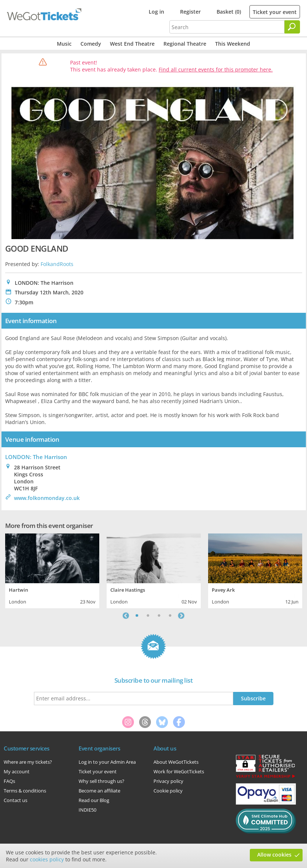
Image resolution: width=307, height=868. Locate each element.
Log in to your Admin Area (107, 762)
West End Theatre (132, 44)
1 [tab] (137, 616)
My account (17, 771)
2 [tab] (148, 616)
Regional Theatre (185, 44)
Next (181, 616)
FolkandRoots (57, 264)
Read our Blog (94, 800)
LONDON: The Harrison (36, 457)
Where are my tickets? (28, 762)
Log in (156, 12)
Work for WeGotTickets (179, 771)
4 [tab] (170, 616)
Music (64, 44)
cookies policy (47, 859)
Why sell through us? (101, 781)
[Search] (292, 27)
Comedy (91, 44)
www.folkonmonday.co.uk (47, 498)
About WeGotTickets (176, 762)
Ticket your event (275, 12)
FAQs (9, 781)
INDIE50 (87, 810)
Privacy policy (168, 781)
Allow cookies (274, 855)
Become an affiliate (99, 791)
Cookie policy (168, 791)
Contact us (15, 800)
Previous (126, 616)
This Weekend (233, 44)
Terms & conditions (25, 791)
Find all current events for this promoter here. (216, 69)
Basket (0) (229, 12)
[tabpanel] (52, 570)
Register (190, 12)
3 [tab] (159, 616)
